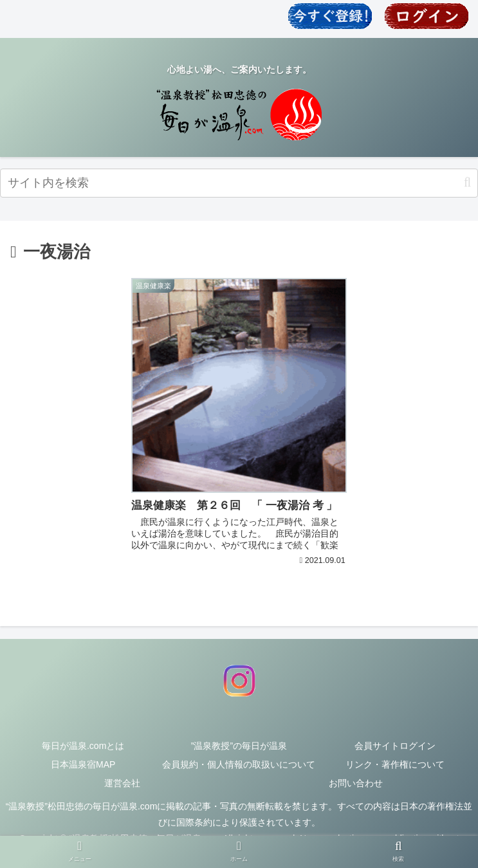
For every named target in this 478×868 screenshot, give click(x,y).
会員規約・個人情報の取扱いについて (239, 764)
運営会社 (122, 783)
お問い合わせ (356, 783)
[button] (467, 182)
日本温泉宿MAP (83, 764)
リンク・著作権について (395, 764)
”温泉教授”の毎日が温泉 (239, 746)
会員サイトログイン (395, 746)
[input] (239, 183)
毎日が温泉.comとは (83, 746)
